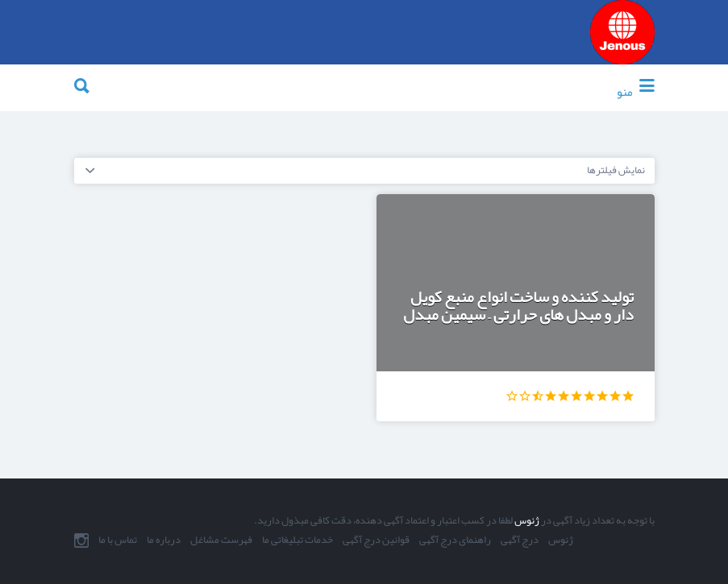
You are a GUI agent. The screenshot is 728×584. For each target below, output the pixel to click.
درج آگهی (520, 541)
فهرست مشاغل (221, 541)
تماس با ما (118, 541)
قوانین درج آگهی (376, 541)
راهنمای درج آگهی (455, 541)
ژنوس (526, 520)
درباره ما (164, 541)
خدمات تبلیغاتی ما (297, 541)
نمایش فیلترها (616, 170)
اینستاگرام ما (81, 541)
